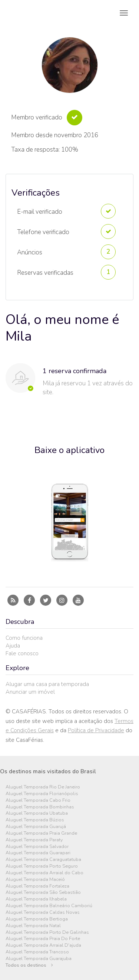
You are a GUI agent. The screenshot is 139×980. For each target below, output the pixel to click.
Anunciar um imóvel (30, 692)
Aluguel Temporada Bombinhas (40, 807)
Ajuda (13, 646)
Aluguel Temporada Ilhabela (36, 899)
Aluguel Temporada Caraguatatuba (43, 860)
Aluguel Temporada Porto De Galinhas (47, 932)
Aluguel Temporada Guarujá (36, 827)
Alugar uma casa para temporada (47, 684)
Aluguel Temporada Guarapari (38, 853)
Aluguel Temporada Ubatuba (37, 813)
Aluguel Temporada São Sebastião (43, 893)
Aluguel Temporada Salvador (37, 847)
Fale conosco (22, 653)
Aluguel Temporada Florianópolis (42, 794)
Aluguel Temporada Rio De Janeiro (43, 787)
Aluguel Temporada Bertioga (37, 919)
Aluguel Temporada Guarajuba (39, 959)
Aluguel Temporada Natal (33, 926)
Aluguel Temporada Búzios (35, 820)
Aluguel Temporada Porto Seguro (42, 866)
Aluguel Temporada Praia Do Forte (43, 939)
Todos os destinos (29, 965)
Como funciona (24, 638)
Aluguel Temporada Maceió (35, 880)
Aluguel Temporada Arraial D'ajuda (43, 945)
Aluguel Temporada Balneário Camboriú (49, 906)
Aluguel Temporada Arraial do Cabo (44, 873)
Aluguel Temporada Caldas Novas (43, 913)
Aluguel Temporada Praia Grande (41, 833)
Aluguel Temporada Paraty (34, 840)
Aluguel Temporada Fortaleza (37, 886)
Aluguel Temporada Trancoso (37, 952)
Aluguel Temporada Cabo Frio (38, 800)
